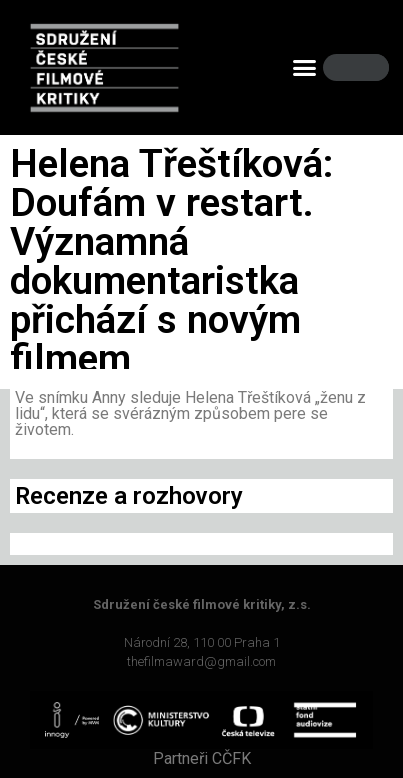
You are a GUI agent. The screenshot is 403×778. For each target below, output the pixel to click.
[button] (305, 68)
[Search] (368, 67)
